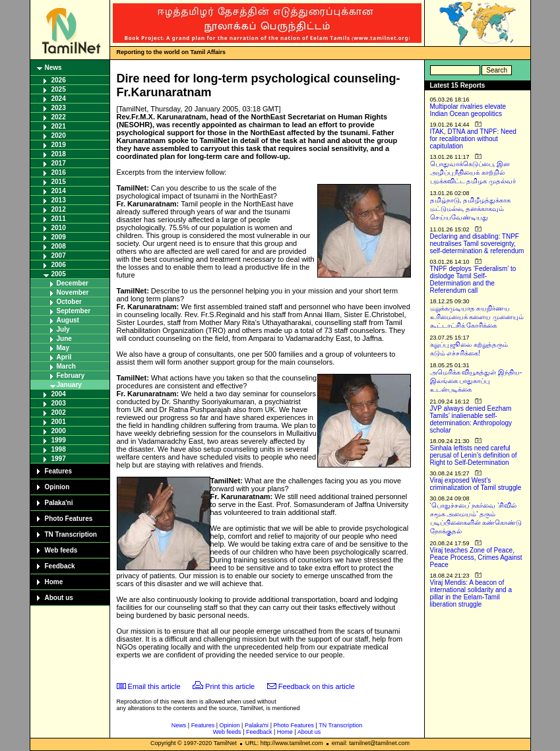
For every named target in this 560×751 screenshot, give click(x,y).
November (73, 292)
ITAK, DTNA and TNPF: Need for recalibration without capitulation (473, 139)
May (63, 348)
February (71, 375)
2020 (59, 135)
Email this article (154, 686)
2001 (59, 422)
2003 (59, 403)
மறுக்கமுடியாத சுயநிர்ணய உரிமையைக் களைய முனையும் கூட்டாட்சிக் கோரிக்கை (477, 317)
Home (54, 582)
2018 (59, 154)
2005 (59, 274)
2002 (59, 412)
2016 (59, 172)
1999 (59, 440)
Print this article (230, 686)
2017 (59, 163)
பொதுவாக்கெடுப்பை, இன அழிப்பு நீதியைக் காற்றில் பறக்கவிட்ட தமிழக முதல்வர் (473, 172)
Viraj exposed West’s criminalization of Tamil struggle (476, 484)
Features (59, 471)
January (69, 385)
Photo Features (69, 519)
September (74, 311)
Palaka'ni (59, 503)
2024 (59, 99)
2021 (59, 126)
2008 (59, 246)
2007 (59, 255)
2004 (59, 394)
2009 (59, 237)
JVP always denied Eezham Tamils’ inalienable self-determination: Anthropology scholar (471, 419)
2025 (59, 89)
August (68, 320)
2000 (59, 431)
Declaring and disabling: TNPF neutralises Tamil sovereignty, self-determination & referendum (477, 244)
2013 (59, 200)
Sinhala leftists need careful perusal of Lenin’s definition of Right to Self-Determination (474, 455)
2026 (59, 80)
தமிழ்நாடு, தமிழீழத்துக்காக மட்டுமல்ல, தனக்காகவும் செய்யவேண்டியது (471, 209)
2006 (59, 265)
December (73, 283)
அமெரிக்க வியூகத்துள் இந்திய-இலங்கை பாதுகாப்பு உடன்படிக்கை (476, 381)
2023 (59, 108)
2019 (59, 145)
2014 (59, 191)
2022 (59, 117)
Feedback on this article (317, 686)
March (66, 366)
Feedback (60, 566)
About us (59, 598)
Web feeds (61, 550)
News (53, 68)
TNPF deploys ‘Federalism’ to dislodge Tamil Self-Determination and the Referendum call (473, 280)
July (63, 329)
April (64, 357)
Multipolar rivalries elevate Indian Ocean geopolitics (468, 110)
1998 (59, 449)
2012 (59, 209)
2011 (59, 219)
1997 (59, 459)
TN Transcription (71, 534)
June (64, 339)
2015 (59, 182)
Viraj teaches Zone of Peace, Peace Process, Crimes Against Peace (476, 557)
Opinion (57, 487)
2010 (59, 228)
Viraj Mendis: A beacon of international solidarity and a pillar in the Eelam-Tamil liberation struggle (471, 593)
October (69, 302)
